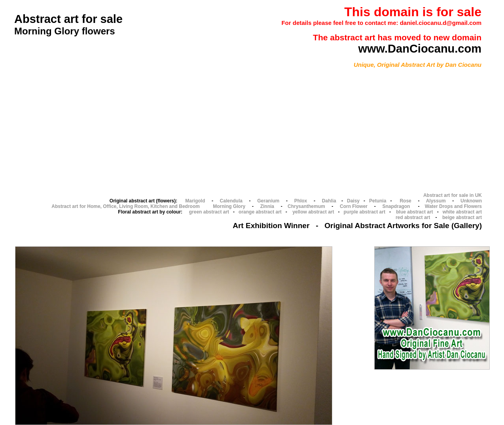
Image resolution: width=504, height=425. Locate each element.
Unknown (471, 201)
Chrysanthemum (306, 206)
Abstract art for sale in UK (453, 195)
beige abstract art (462, 217)
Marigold (195, 201)
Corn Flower (354, 206)
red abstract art (413, 217)
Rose (405, 201)
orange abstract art (260, 212)
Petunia (378, 201)
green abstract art (209, 212)
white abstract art (462, 212)
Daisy (353, 201)
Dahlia (329, 201)
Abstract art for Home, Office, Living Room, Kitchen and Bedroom (126, 206)
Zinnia (267, 206)
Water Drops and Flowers (453, 206)
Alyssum (436, 201)
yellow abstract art (313, 212)
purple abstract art (365, 212)
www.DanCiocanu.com (420, 49)
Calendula (231, 201)
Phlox (301, 201)
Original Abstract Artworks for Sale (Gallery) (403, 226)
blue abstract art (414, 212)
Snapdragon (396, 206)
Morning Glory (229, 206)
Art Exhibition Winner (271, 226)
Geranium (268, 201)
